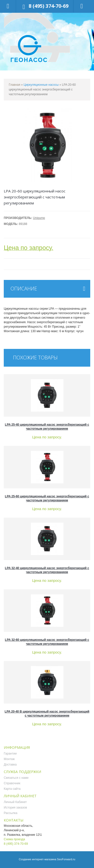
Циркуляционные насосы (41, 85)
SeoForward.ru (66, 859)
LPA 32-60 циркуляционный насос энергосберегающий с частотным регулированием (47, 642)
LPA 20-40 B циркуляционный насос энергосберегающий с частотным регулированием (47, 714)
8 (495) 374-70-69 (49, 6)
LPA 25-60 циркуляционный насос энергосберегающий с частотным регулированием (47, 498)
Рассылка (11, 813)
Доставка (10, 765)
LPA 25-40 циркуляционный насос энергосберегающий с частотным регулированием (47, 427)
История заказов (15, 808)
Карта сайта (12, 789)
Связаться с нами (16, 778)
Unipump (39, 218)
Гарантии (10, 754)
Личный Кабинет (15, 802)
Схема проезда (14, 839)
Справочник (12, 783)
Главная (15, 85)
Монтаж (9, 759)
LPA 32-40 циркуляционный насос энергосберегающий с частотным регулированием (47, 570)
